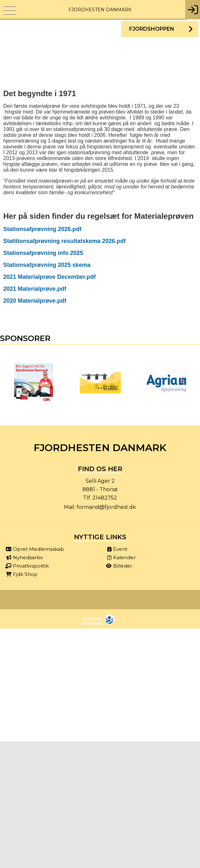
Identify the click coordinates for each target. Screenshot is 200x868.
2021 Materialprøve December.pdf (49, 277)
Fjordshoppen (152, 29)
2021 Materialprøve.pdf (35, 289)
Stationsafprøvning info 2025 (43, 253)
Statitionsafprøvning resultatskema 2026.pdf (64, 241)
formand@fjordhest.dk (106, 507)
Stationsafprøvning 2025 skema (47, 265)
